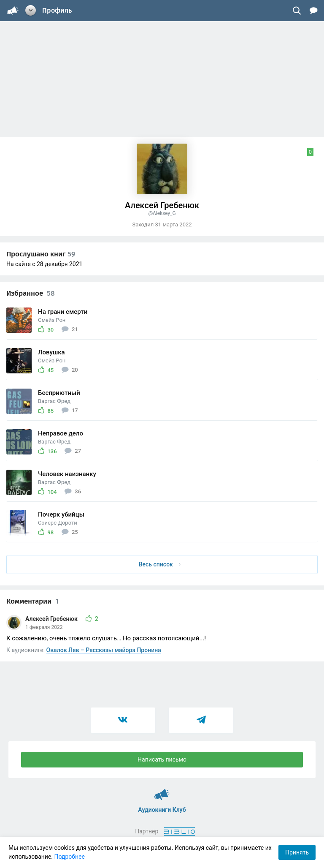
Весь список (160, 564)
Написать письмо (162, 759)
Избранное (31, 293)
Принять (297, 852)
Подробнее (70, 857)
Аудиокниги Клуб (162, 791)
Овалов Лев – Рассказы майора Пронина (104, 650)
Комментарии (32, 601)
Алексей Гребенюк (52, 619)
